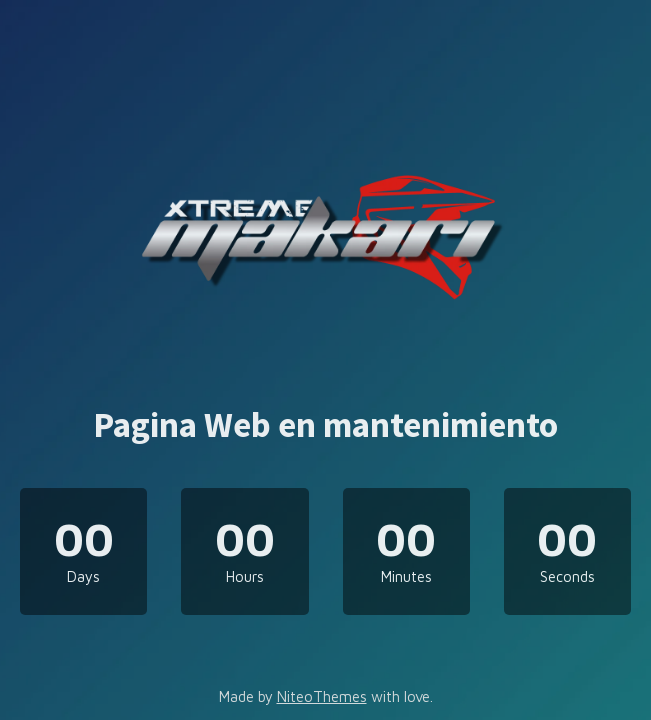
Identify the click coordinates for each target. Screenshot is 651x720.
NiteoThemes (322, 696)
